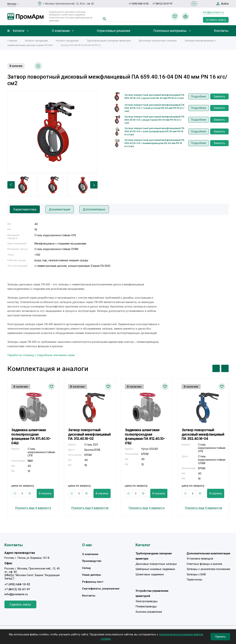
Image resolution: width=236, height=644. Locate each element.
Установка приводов (200, 559)
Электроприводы (146, 601)
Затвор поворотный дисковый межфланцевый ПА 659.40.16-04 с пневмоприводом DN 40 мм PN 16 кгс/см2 (154, 143)
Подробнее (199, 96)
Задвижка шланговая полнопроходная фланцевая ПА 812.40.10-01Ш (145, 436)
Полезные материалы (170, 31)
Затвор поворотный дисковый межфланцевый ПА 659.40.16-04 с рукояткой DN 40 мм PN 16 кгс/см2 (154, 96)
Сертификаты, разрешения (101, 589)
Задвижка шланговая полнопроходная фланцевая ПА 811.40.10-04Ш (31, 436)
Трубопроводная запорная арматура (109, 41)
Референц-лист (93, 582)
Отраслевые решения (113, 31)
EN (194, 4)
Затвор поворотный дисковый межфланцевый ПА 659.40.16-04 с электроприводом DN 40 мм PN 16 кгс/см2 (154, 131)
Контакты (221, 31)
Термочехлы (194, 580)
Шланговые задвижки (150, 574)
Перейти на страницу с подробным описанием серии (41, 355)
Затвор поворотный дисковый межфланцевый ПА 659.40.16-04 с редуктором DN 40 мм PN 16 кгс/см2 (154, 120)
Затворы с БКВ (196, 574)
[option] (52, 132)
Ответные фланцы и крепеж (204, 564)
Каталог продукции (37, 41)
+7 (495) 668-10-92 (139, 4)
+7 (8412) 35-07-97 (163, 4)
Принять (220, 637)
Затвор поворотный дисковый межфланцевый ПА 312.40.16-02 (89, 434)
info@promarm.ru (214, 12)
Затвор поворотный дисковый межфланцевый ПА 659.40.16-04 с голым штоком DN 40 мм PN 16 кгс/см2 (154, 108)
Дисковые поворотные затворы (158, 41)
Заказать (219, 96)
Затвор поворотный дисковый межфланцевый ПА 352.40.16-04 (203, 434)
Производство (92, 561)
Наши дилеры (92, 575)
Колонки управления (149, 612)
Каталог (19, 31)
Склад (86, 568)
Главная (12, 41)
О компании (61, 31)
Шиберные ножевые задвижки (155, 569)
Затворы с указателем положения (208, 569)
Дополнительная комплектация (208, 553)
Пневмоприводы (146, 606)
